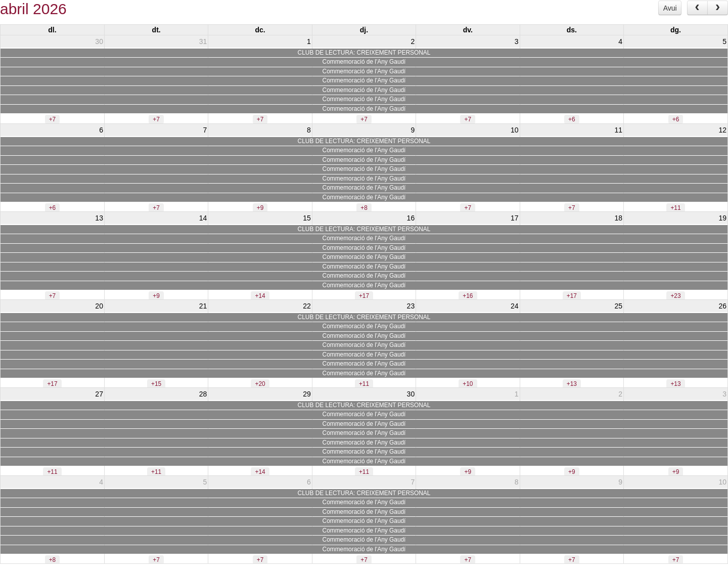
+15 (156, 384)
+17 (364, 296)
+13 (572, 384)
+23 (675, 296)
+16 (468, 296)
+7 (53, 119)
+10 (468, 384)
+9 (260, 208)
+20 (260, 384)
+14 (260, 296)
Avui (670, 8)
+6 (572, 119)
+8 (364, 208)
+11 (675, 208)
